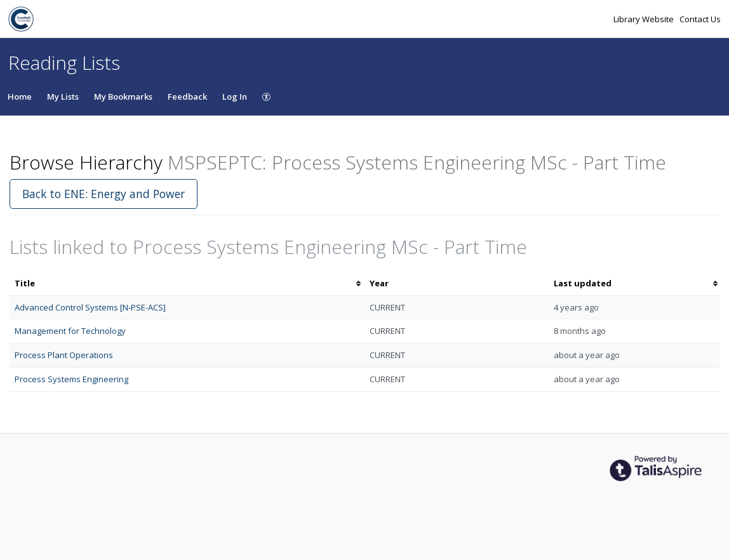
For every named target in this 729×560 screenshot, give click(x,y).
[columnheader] (187, 283)
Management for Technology (70, 331)
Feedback (187, 97)
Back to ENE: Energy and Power (104, 194)
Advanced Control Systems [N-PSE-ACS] (90, 307)
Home (20, 97)
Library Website (645, 19)
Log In (235, 97)
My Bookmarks (123, 97)
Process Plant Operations (64, 355)
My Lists (63, 97)
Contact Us (700, 19)
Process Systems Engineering (71, 379)
